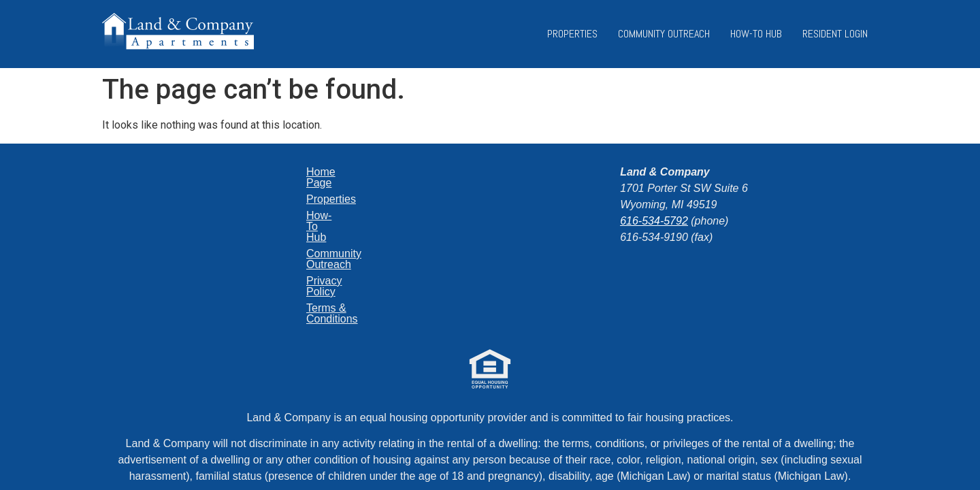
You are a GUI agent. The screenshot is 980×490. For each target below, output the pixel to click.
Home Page (273, 172)
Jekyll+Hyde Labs (553, 437)
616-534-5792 (654, 221)
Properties (572, 34)
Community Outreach (664, 34)
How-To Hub (756, 34)
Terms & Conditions (292, 254)
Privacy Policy (278, 237)
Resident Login (835, 34)
